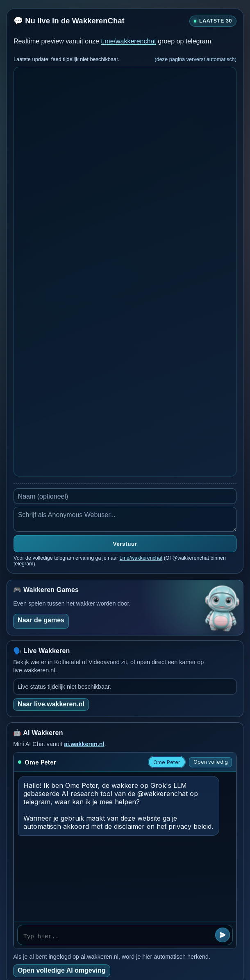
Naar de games (41, 620)
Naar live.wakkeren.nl (51, 704)
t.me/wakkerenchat (128, 41)
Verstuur (125, 544)
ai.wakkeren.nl (84, 744)
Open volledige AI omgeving (62, 970)
